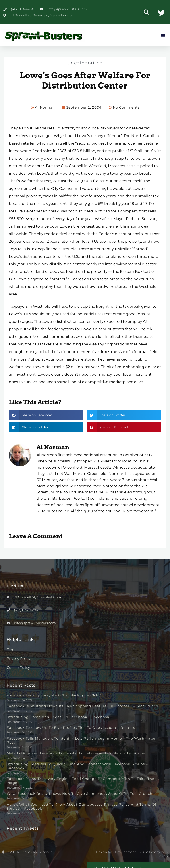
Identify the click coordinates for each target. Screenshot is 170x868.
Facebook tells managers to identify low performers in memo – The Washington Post (82, 740)
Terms (12, 650)
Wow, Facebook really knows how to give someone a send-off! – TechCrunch (79, 794)
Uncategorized (85, 63)
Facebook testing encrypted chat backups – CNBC (54, 695)
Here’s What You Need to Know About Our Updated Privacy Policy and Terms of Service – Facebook (81, 806)
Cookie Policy (18, 668)
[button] (146, 12)
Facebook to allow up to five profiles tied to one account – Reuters (71, 728)
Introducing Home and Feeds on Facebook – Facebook (58, 717)
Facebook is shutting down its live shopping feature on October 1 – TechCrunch (82, 706)
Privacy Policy (19, 659)
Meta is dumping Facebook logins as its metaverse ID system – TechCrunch (78, 753)
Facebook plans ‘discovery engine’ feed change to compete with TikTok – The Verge (80, 781)
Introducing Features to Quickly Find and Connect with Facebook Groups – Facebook (77, 766)
